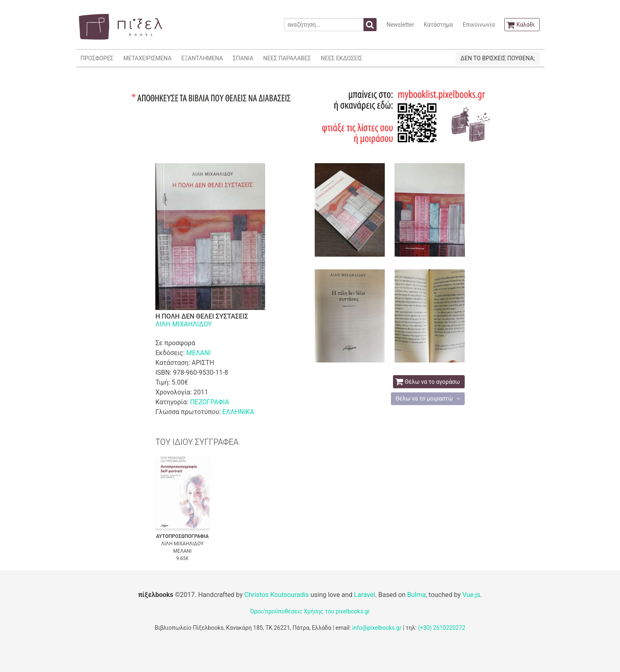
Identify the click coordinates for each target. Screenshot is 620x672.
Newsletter (400, 25)
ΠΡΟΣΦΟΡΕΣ (97, 58)
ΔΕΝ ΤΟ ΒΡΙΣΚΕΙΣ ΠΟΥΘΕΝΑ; (498, 58)
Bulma (417, 595)
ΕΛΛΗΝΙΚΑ (238, 412)
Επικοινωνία (479, 25)
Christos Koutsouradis (276, 595)
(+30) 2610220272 (442, 628)
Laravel (365, 595)
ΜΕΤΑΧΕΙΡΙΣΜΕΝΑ (148, 58)
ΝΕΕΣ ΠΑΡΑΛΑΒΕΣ (287, 58)
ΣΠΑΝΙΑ (243, 58)
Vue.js (471, 595)
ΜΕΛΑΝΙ (199, 353)
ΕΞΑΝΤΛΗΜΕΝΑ (202, 58)
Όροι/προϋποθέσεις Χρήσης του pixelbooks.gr (310, 611)
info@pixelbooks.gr (377, 628)
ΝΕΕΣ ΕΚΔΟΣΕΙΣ (342, 58)
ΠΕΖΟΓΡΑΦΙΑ (210, 402)
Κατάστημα (438, 25)
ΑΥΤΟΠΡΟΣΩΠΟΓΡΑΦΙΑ (183, 536)
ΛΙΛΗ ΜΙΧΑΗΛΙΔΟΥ (184, 324)
